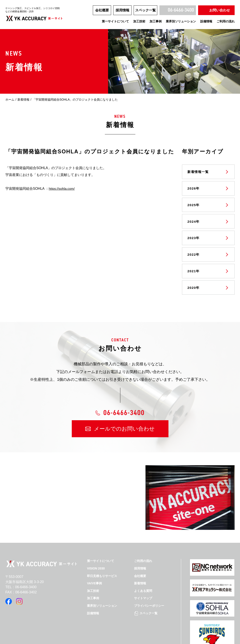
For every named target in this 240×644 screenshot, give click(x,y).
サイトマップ (143, 595)
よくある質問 (143, 588)
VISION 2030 (96, 565)
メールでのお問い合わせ (124, 426)
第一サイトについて (115, 21)
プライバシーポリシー (149, 603)
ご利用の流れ (226, 21)
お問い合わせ (220, 10)
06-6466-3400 (181, 10)
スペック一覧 (145, 10)
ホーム (10, 100)
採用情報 (122, 10)
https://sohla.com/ (62, 189)
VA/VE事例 (94, 580)
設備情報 (206, 21)
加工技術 (139, 21)
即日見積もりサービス (102, 573)
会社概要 (102, 10)
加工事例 (156, 21)
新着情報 (23, 100)
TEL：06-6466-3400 (21, 584)
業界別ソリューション (181, 21)
